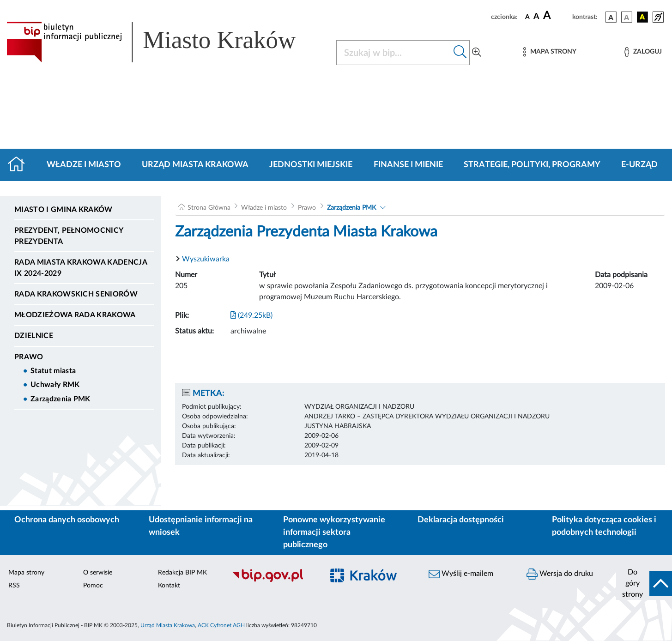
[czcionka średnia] (536, 17)
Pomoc (93, 586)
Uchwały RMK (55, 385)
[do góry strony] (644, 583)
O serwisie (98, 573)
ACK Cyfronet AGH (221, 625)
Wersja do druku (560, 574)
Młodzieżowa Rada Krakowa (75, 315)
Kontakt (169, 586)
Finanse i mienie (408, 165)
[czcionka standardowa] (527, 17)
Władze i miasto (84, 165)
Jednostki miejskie (311, 165)
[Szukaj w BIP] (394, 53)
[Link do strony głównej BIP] (164, 42)
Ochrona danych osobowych (67, 520)
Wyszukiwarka (206, 259)
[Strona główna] (20, 165)
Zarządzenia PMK (61, 399)
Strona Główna (209, 208)
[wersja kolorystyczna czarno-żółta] (642, 17)
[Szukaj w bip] (460, 53)
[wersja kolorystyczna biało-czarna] (627, 17)
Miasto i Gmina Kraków (64, 210)
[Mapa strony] (550, 52)
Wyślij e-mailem (461, 574)
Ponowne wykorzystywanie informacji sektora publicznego (334, 532)
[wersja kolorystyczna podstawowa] (611, 17)
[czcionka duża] (556, 16)
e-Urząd (639, 165)
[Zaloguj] (643, 52)
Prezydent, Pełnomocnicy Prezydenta (69, 236)
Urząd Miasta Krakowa (195, 165)
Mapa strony (26, 573)
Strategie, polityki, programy (532, 165)
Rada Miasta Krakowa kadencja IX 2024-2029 (81, 268)
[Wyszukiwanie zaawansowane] (477, 53)
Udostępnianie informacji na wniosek (201, 526)
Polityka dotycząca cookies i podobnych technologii (604, 526)
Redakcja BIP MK (182, 573)
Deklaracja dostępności (461, 520)
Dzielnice (34, 336)
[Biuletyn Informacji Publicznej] (273, 581)
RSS (14, 586)
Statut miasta (53, 371)
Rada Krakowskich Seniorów (76, 294)
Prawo (29, 357)
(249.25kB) (251, 315)
